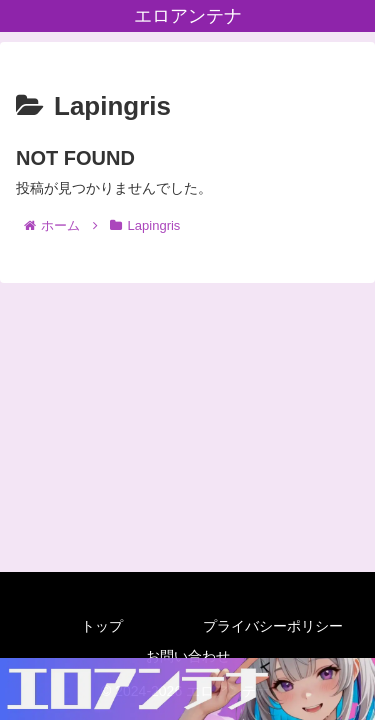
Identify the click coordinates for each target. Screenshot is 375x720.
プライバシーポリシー (273, 626)
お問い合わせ (188, 656)
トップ (102, 626)
